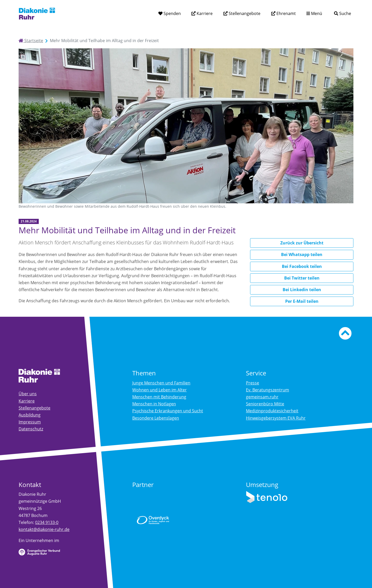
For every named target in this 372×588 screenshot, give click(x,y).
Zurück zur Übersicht (302, 243)
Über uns (28, 394)
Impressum (30, 422)
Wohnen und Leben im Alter (160, 390)
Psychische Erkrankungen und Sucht (168, 411)
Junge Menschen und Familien (161, 383)
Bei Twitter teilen (302, 278)
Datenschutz (31, 429)
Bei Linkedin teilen (302, 290)
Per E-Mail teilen (302, 301)
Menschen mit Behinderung (159, 397)
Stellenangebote (244, 13)
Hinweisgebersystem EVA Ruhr (276, 418)
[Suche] (342, 14)
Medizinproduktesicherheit (272, 411)
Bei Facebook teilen (302, 266)
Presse (253, 383)
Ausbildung (30, 415)
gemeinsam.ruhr (262, 397)
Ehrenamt (286, 13)
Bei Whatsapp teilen (302, 254)
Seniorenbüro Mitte (265, 404)
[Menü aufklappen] (314, 14)
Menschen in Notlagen (154, 404)
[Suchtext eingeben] (328, 13)
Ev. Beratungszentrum (268, 390)
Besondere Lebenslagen (156, 418)
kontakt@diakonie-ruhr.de (44, 529)
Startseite (31, 41)
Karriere (204, 13)
